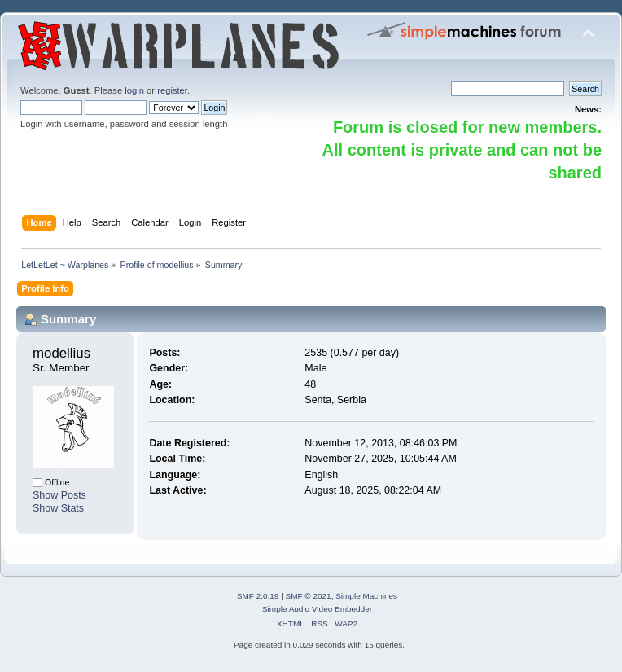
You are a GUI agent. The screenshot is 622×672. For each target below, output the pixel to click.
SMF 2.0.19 (258, 596)
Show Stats (58, 508)
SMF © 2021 (309, 596)
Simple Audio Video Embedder (317, 609)
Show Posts (59, 495)
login (134, 90)
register (172, 90)
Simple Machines (366, 596)
